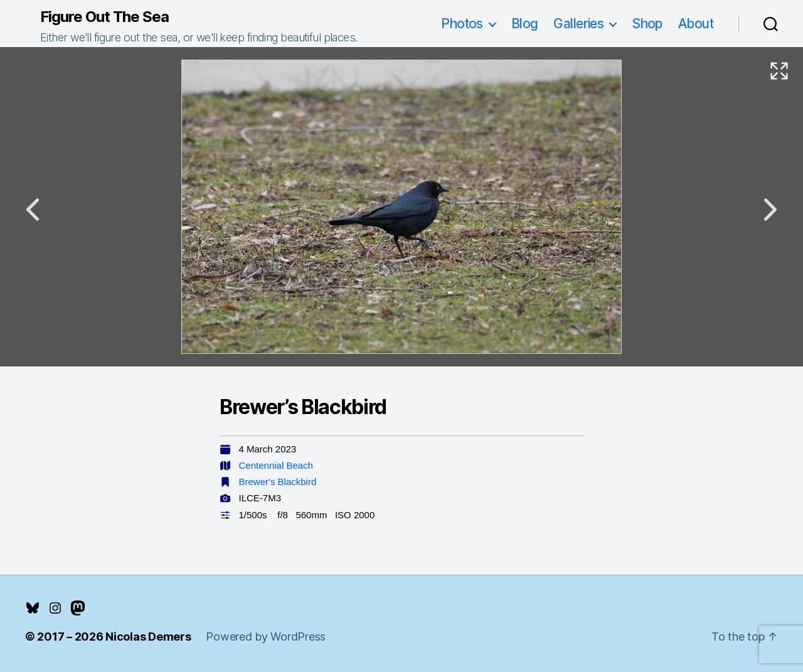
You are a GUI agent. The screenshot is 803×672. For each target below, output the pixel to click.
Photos (462, 24)
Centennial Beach (276, 465)
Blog (525, 24)
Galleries (578, 24)
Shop (647, 24)
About (696, 24)
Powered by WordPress (266, 637)
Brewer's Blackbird (278, 482)
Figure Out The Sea (104, 17)
